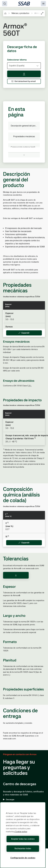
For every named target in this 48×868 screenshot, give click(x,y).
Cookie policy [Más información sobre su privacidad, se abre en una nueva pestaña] (21, 832)
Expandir (24, 333)
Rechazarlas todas (23, 849)
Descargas (9, 799)
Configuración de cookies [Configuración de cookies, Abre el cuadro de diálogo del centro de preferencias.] (23, 858)
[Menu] (43, 4)
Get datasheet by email (24, 81)
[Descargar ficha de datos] (24, 74)
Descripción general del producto (25, 126)
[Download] (16, 575)
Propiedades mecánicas (24, 136)
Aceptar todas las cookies (23, 839)
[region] (23, 835)
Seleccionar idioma (17, 60)
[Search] (5, 4)
